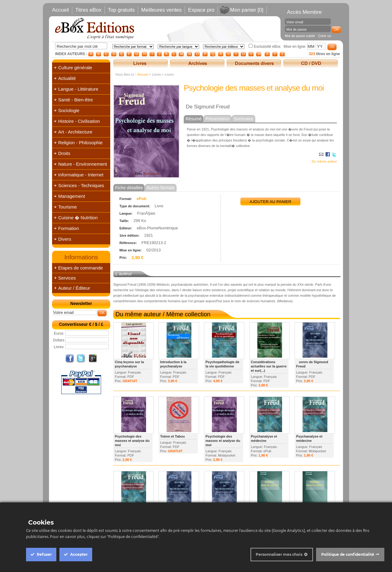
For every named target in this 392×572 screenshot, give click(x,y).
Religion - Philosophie (80, 143)
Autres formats (161, 188)
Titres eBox (88, 10)
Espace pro (201, 10)
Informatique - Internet (81, 175)
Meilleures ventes (161, 10)
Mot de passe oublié (300, 36)
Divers (65, 239)
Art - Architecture (75, 132)
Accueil (60, 10)
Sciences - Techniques (81, 185)
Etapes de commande (81, 268)
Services (67, 278)
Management (72, 196)
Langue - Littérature (78, 89)
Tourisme (68, 207)
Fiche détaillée (129, 188)
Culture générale (75, 68)
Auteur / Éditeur (74, 288)
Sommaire (243, 119)
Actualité (67, 78)
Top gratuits (121, 10)
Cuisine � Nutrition (78, 218)
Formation (69, 228)
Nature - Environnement (83, 164)
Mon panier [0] (247, 10)
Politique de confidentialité (348, 554)
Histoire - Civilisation (79, 121)
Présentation (218, 119)
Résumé (194, 119)
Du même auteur (324, 161)
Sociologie (69, 110)
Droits (64, 153)
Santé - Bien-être (75, 100)
